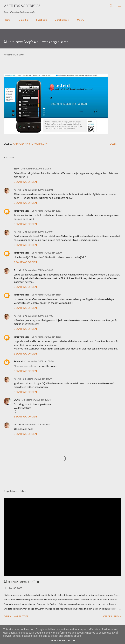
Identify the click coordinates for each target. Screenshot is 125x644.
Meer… (81, 20)
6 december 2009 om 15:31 (37, 424)
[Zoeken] (111, 6)
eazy (16, 169)
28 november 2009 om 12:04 (38, 190)
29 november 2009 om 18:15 (47, 337)
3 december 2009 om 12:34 (36, 400)
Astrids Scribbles (22, 6)
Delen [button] (114, 144)
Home (7, 20)
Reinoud (18, 361)
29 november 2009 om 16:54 (47, 295)
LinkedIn (23, 20)
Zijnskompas (62, 20)
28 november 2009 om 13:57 (47, 211)
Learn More (58, 641)
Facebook (41, 20)
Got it (72, 641)
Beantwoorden (25, 182)
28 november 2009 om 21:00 (47, 253)
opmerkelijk (39, 144)
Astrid (17, 190)
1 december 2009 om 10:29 (37, 379)
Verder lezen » (112, 616)
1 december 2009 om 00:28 (39, 361)
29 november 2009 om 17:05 (38, 316)
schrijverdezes (21, 211)
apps (28, 144)
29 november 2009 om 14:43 (38, 270)
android (18, 144)
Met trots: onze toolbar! (22, 581)
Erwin (17, 400)
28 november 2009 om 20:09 (38, 232)
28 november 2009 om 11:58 (36, 169)
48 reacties (21, 616)
